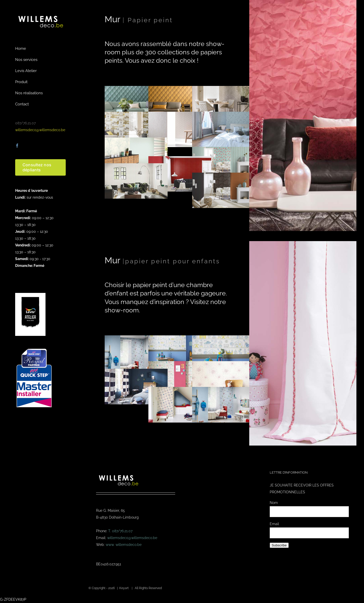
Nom (274, 503)
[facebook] (17, 146)
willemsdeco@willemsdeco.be (40, 130)
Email (274, 524)
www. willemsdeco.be (124, 545)
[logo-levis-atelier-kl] (30, 295)
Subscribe (279, 545)
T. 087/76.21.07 (120, 531)
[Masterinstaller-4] (34, 349)
